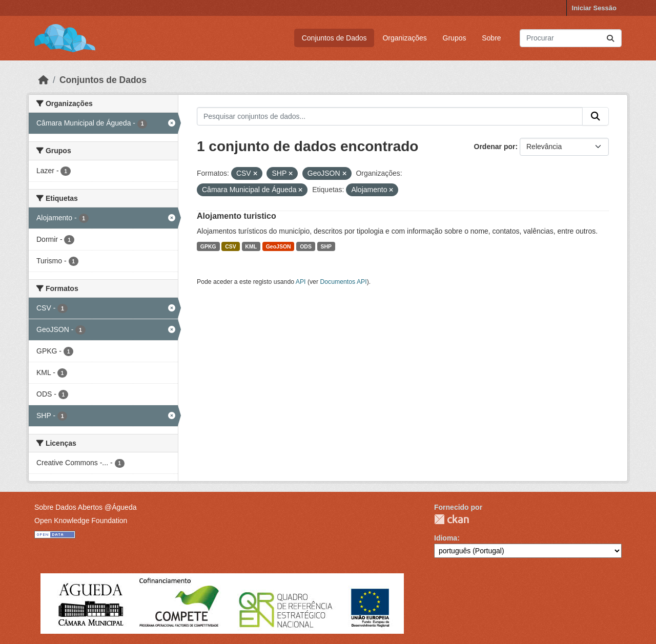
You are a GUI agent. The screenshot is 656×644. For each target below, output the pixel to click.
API (301, 282)
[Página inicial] (44, 80)
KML (251, 246)
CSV (231, 246)
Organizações (404, 38)
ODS (306, 246)
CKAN (452, 519)
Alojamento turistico (237, 216)
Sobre (491, 38)
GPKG (208, 246)
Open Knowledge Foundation (81, 521)
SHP (326, 246)
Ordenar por (495, 147)
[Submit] (610, 38)
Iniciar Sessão (594, 8)
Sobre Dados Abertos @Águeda (85, 507)
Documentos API (343, 282)
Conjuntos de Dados (334, 38)
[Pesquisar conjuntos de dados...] (571, 38)
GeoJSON (279, 246)
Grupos (455, 38)
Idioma (446, 538)
